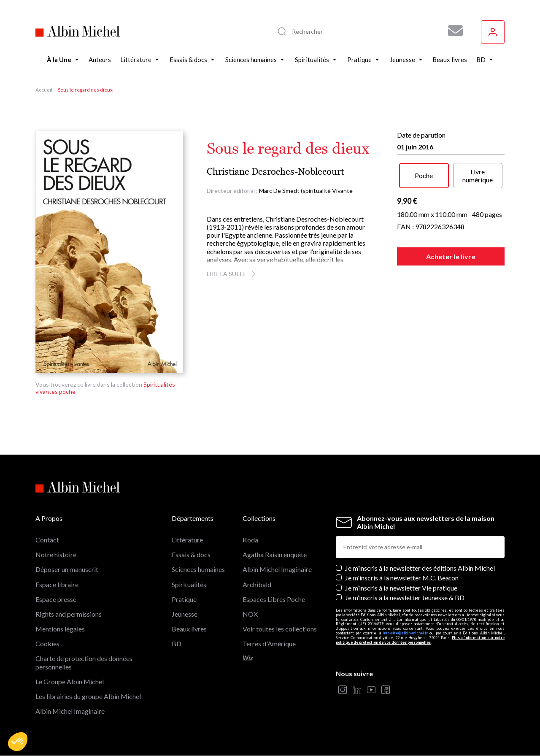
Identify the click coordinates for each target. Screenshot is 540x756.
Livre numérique (478, 176)
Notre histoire (56, 554)
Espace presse (56, 599)
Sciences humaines (198, 569)
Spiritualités (189, 584)
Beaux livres (189, 629)
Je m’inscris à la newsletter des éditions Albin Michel (420, 568)
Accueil (44, 90)
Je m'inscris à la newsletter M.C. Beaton (402, 578)
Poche (424, 175)
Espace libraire (57, 584)
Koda (250, 540)
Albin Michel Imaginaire (70, 711)
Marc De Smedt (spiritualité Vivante (306, 191)
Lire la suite (232, 274)
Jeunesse (185, 614)
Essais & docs (191, 554)
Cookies (47, 644)
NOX (250, 614)
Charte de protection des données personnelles (84, 662)
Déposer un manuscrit (67, 569)
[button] (18, 742)
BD (177, 644)
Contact (47, 540)
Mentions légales (60, 629)
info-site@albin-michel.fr (405, 633)
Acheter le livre (451, 256)
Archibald (257, 584)
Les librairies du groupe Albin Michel (88, 696)
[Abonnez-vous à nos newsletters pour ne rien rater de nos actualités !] (452, 31)
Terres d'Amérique (269, 644)
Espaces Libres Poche (274, 599)
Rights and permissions (69, 614)
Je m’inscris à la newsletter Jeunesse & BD (405, 597)
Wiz (248, 658)
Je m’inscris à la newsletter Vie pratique (401, 588)
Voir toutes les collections (280, 629)
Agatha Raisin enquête (275, 554)
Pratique (184, 599)
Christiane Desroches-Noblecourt (275, 172)
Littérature (187, 540)
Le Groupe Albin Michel (70, 681)
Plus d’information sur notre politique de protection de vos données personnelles (420, 640)
